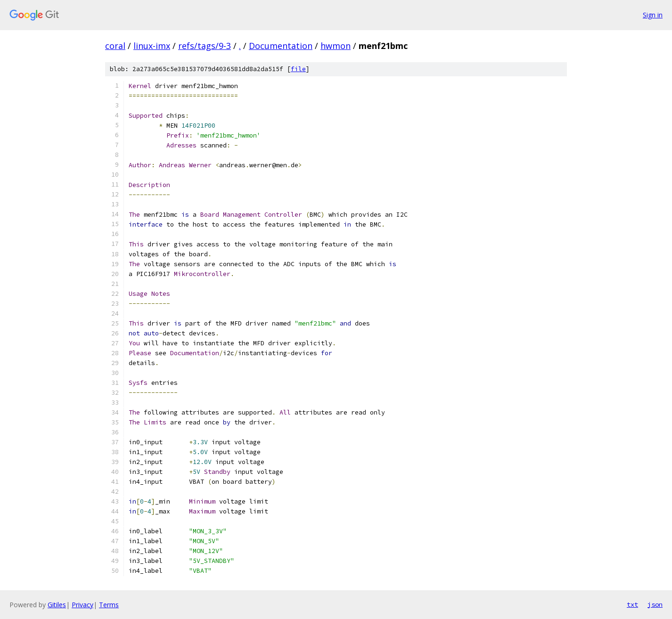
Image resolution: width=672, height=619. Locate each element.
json (655, 604)
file (298, 69)
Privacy (82, 605)
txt (632, 604)
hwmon (336, 46)
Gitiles (57, 605)
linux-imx (152, 46)
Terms (109, 605)
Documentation (281, 46)
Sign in (653, 15)
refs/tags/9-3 (205, 46)
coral (115, 46)
